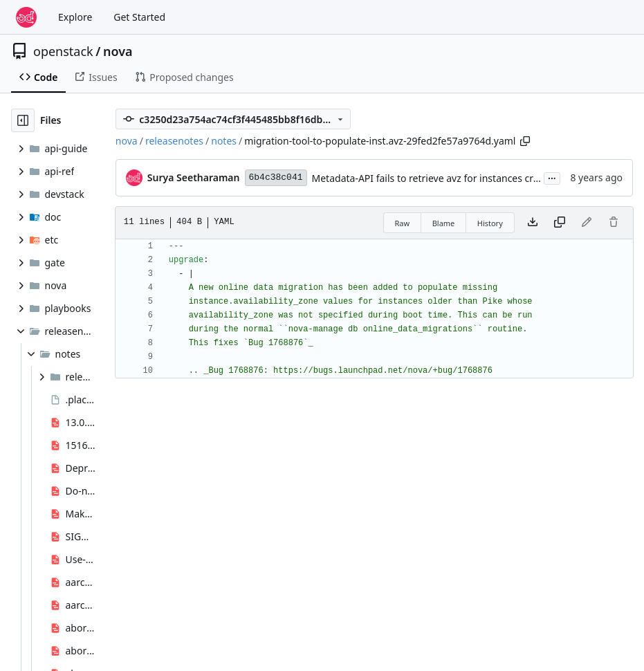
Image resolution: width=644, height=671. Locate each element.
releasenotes (174, 141)
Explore (75, 17)
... (552, 177)
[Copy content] (560, 223)
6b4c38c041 (276, 177)
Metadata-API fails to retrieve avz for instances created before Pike (463, 178)
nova (118, 51)
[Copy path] (525, 141)
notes (224, 141)
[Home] (26, 17)
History (490, 223)
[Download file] (533, 223)
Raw (403, 223)
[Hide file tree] (23, 120)
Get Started (139, 17)
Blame (444, 223)
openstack (63, 51)
